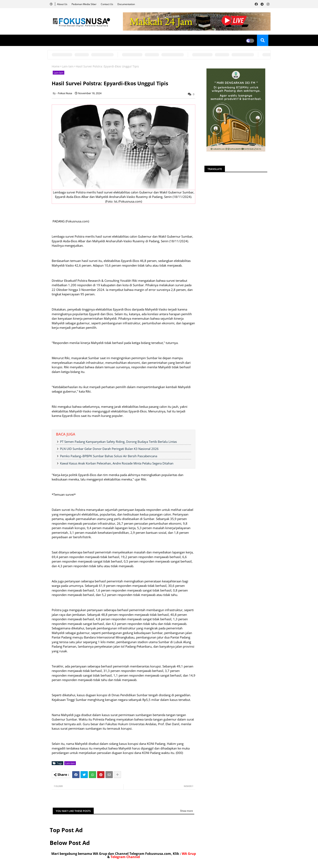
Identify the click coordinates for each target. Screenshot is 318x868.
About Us (62, 4)
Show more (186, 811)
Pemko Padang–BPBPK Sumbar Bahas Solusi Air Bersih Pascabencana (109, 456)
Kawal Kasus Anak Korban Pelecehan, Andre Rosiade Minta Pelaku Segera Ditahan (117, 463)
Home (56, 66)
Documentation (126, 4)
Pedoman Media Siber (84, 4)
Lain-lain (68, 66)
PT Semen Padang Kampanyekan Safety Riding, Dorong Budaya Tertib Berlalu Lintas (118, 442)
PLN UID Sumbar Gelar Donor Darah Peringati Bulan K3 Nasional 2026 (109, 449)
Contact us (107, 4)
